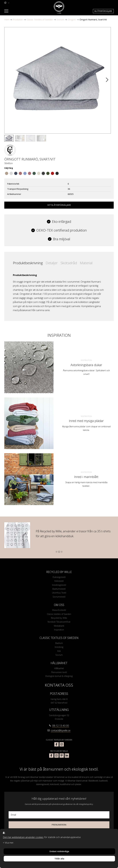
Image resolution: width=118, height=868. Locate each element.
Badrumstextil (59, 589)
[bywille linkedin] (67, 758)
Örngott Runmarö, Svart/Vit (93, 19)
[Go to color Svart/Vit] (43, 173)
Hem (7, 19)
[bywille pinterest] (62, 758)
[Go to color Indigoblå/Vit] (25, 173)
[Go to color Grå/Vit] (11, 173)
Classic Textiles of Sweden (40, 19)
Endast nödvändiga (59, 851)
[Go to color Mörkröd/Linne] (52, 173)
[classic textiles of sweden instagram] (62, 746)
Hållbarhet (59, 670)
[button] (107, 80)
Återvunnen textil (59, 674)
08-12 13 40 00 (61, 728)
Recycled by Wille (59, 619)
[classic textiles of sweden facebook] (56, 746)
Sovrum (60, 19)
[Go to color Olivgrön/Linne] (48, 173)
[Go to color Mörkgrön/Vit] (34, 173)
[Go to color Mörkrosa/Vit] (20, 173)
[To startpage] (59, 8)
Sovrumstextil (59, 597)
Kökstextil (59, 581)
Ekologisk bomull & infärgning (59, 678)
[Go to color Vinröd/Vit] (30, 173)
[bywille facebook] (51, 758)
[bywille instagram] (56, 758)
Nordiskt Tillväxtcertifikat (59, 623)
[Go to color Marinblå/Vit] (16, 173)
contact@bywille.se (61, 732)
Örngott (72, 19)
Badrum (59, 644)
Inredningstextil (59, 585)
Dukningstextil (59, 577)
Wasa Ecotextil (59, 611)
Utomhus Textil (59, 593)
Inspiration (86, 360)
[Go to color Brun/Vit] (7, 173)
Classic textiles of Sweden (59, 615)
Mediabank (59, 627)
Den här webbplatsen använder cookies (23, 837)
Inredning (59, 648)
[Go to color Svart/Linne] (57, 173)
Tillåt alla (59, 859)
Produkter (18, 19)
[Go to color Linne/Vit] (39, 173)
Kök (59, 653)
